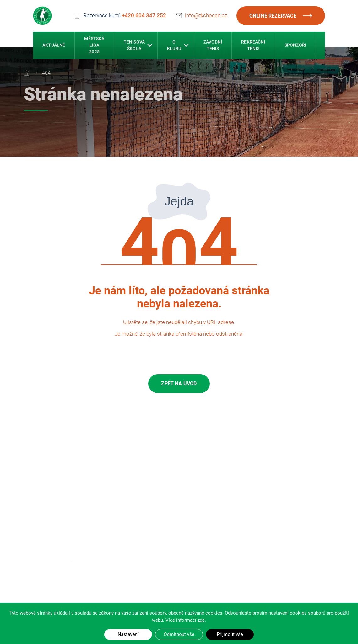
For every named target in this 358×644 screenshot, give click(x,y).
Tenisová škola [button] (134, 46)
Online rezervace (281, 16)
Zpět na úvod (179, 383)
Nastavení (128, 634)
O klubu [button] (174, 46)
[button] (150, 46)
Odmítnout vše (179, 634)
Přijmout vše (230, 634)
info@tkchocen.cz (206, 14)
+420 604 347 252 (144, 15)
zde (201, 620)
